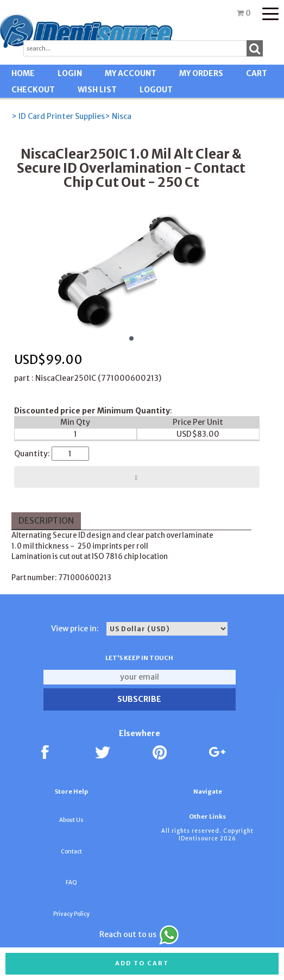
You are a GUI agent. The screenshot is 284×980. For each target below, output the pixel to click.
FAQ (71, 882)
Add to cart (142, 963)
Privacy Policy (71, 914)
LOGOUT (156, 90)
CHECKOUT (33, 90)
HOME (23, 73)
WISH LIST (97, 90)
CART (257, 73)
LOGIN (70, 73)
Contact (71, 852)
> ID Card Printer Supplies (58, 116)
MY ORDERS (201, 73)
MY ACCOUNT (131, 73)
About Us (71, 820)
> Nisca (118, 116)
